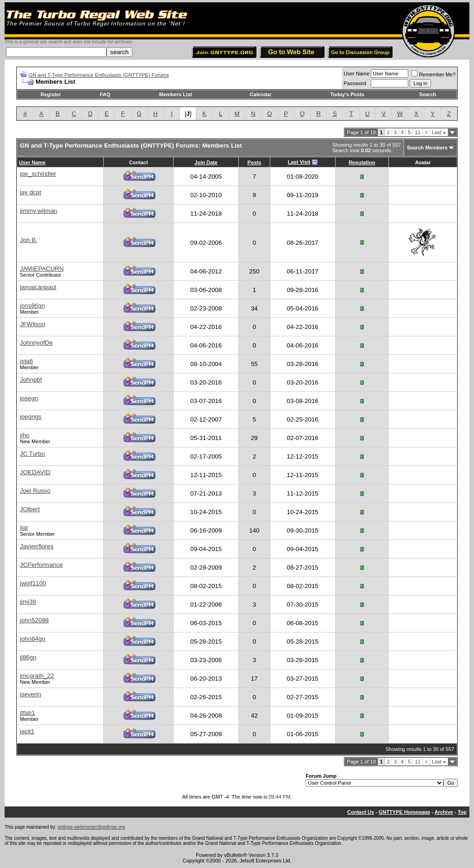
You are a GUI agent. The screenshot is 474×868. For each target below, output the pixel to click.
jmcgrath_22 (37, 676)
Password (355, 83)
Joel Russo (35, 491)
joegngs (31, 417)
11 (418, 132)
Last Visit (299, 162)
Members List (176, 94)
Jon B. (29, 240)
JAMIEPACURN (42, 269)
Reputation (362, 162)
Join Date (206, 162)
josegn (29, 398)
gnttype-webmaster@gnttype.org (91, 827)
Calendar (261, 94)
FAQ (105, 94)
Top (462, 812)
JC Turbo (32, 454)
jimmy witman (39, 211)
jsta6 (26, 361)
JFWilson (33, 324)
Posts (254, 162)
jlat (24, 528)
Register (51, 94)
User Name (357, 74)
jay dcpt (31, 192)
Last (439, 132)
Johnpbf (31, 380)
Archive (444, 812)
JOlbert (30, 509)
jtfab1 (28, 713)
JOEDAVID (35, 472)
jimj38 (28, 602)
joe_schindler (38, 174)
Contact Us (361, 812)
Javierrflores (37, 546)
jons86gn (32, 306)
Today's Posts (347, 94)
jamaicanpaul (38, 287)
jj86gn (28, 657)
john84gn (33, 639)
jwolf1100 (33, 583)
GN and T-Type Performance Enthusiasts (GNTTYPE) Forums (99, 75)
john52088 (34, 620)
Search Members (427, 148)
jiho (25, 435)
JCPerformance (41, 565)
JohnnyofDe (36, 343)
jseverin (31, 694)
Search (428, 94)
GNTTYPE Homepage (404, 812)
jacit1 (27, 731)
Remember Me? (433, 74)
